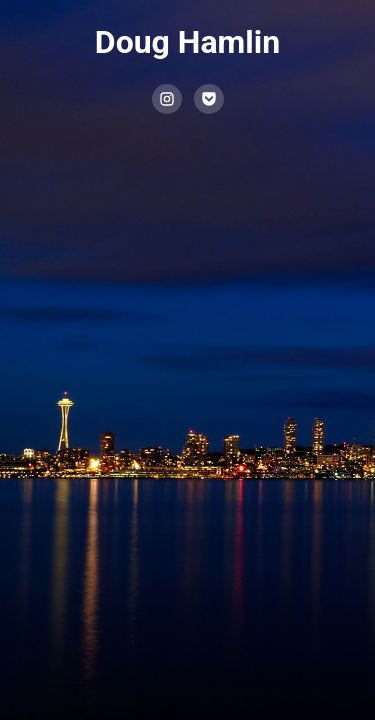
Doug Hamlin (187, 42)
